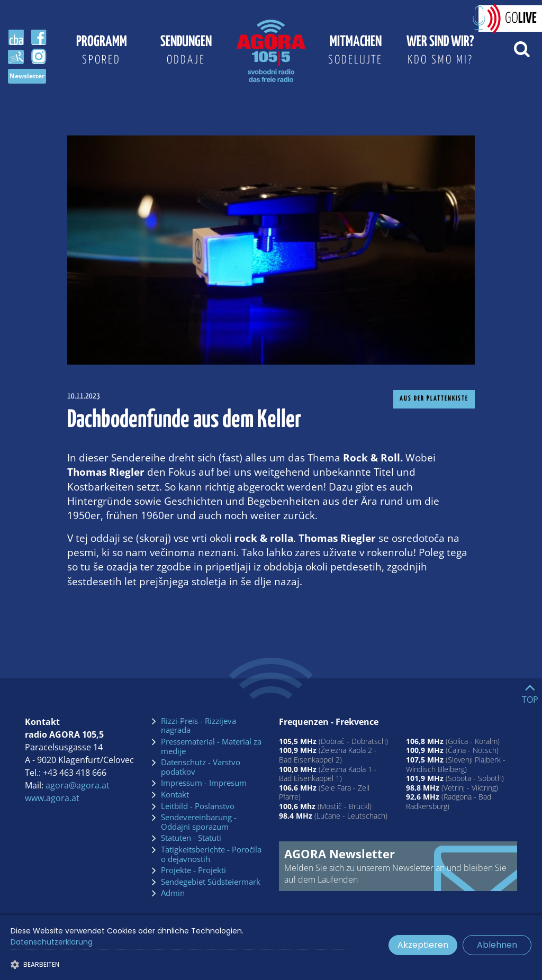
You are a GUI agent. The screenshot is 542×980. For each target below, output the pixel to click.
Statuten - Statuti (191, 838)
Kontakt (175, 795)
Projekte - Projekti (193, 870)
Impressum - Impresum (204, 783)
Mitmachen (356, 52)
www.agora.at (52, 798)
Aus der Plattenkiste (434, 399)
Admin (173, 893)
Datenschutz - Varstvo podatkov (201, 767)
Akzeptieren (423, 945)
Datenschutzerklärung (52, 942)
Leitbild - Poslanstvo (198, 806)
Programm (102, 52)
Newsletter (27, 76)
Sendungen (186, 52)
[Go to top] (530, 691)
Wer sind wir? (440, 52)
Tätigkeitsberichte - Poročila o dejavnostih (211, 854)
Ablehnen (497, 945)
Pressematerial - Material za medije (211, 746)
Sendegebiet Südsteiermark (211, 882)
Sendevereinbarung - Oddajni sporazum (199, 822)
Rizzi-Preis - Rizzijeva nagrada (198, 726)
